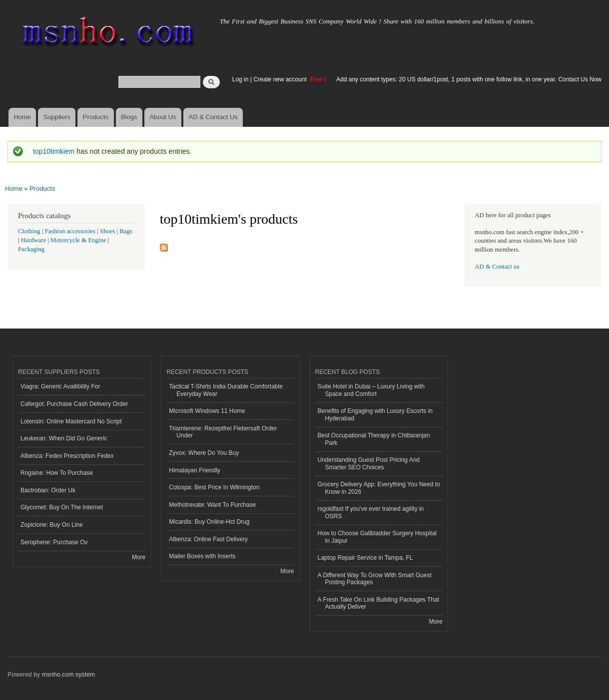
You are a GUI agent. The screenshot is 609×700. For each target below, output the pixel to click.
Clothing (29, 231)
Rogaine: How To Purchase (57, 473)
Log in (241, 79)
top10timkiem (54, 151)
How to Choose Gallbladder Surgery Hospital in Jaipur (377, 537)
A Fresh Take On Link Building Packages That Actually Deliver (378, 603)
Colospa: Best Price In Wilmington (214, 487)
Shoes (108, 231)
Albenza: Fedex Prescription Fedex (67, 456)
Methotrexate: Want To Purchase (212, 505)
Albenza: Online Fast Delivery (208, 539)
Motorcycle (65, 240)
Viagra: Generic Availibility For (60, 386)
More (139, 557)
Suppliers (57, 117)
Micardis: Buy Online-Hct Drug (209, 522)
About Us (163, 117)
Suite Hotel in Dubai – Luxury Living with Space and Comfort (371, 390)
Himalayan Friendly (195, 470)
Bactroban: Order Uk (48, 490)
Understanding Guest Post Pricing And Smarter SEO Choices (369, 463)
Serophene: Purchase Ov (54, 542)
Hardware (33, 240)
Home (22, 117)
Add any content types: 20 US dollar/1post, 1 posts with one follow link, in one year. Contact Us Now (469, 79)
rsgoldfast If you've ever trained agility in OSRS (371, 512)
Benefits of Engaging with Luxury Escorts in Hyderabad (375, 414)
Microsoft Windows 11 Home (207, 411)
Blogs (129, 117)
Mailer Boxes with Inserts (202, 556)
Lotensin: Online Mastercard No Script (71, 421)
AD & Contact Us (213, 117)
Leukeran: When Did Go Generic (64, 438)
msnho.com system (68, 675)
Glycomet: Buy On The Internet (62, 507)
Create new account (281, 79)
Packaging (31, 249)
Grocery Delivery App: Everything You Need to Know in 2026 (379, 488)
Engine (97, 240)
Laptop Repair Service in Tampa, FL (365, 558)
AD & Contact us (497, 267)
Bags (126, 231)
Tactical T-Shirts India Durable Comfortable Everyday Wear (226, 390)
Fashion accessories (70, 231)
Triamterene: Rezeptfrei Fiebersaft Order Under (223, 432)
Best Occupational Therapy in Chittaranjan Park (374, 439)
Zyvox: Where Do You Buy (204, 453)
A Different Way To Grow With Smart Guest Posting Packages (375, 579)
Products (96, 117)
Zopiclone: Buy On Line (52, 525)
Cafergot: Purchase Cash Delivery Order (74, 404)
